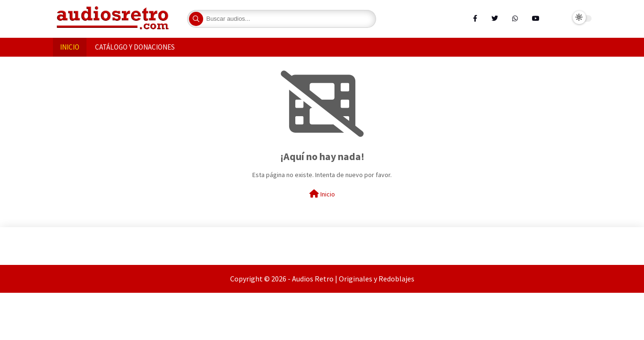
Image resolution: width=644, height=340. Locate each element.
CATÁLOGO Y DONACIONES (135, 47)
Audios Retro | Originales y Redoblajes (353, 279)
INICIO (70, 47)
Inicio (322, 194)
